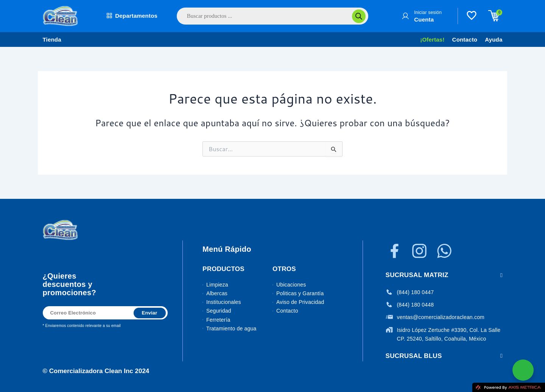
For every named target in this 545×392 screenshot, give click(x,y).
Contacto (465, 40)
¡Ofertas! (432, 40)
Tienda (52, 40)
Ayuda (494, 40)
